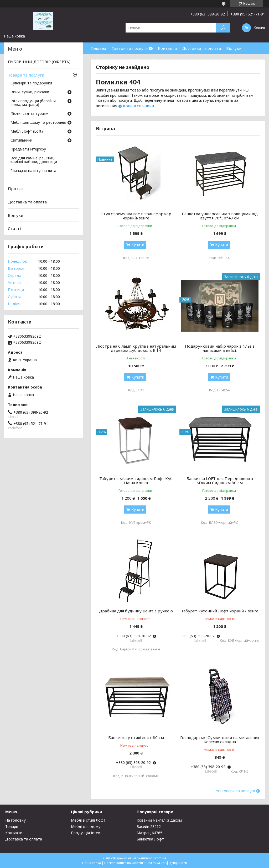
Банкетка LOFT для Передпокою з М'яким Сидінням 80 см (220, 481)
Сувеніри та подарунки (31, 83)
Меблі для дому (86, 826)
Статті (14, 228)
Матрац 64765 (149, 833)
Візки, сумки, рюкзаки (30, 92)
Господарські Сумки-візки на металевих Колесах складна (220, 740)
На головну (15, 820)
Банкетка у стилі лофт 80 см (136, 737)
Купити (138, 245)
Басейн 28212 (149, 826)
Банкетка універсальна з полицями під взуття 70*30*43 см (220, 216)
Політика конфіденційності (167, 863)
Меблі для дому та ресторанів (38, 123)
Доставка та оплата (201, 48)
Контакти (167, 48)
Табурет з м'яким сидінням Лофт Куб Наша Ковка (136, 481)
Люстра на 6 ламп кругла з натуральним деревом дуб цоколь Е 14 (136, 348)
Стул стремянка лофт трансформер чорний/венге (136, 216)
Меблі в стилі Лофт (88, 820)
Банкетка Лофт (150, 839)
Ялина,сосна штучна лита (33, 171)
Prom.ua (160, 858)
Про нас (160, 60)
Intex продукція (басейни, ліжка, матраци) (34, 103)
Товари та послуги (130, 48)
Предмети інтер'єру (28, 149)
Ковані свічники (138, 106)
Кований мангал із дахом (159, 820)
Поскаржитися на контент (124, 863)
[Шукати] (223, 28)
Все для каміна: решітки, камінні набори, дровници (34, 160)
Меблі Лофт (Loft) (27, 132)
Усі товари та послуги (236, 791)
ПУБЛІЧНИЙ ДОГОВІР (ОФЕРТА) (39, 62)
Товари (12, 826)
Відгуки (234, 48)
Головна (98, 48)
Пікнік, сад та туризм (29, 114)
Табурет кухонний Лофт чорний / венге (220, 611)
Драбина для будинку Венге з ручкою (136, 611)
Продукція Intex (85, 833)
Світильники (21, 141)
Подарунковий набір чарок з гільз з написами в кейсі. (220, 348)
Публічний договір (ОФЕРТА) (119, 60)
